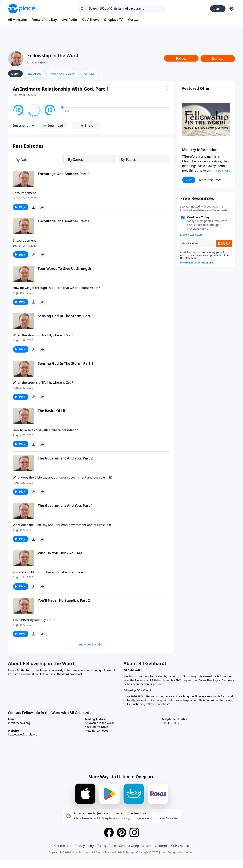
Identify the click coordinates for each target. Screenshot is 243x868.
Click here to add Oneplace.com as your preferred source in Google (125, 818)
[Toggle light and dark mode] (231, 9)
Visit (189, 180)
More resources (210, 180)
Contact (89, 74)
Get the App (63, 846)
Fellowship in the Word (53, 55)
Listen (15, 74)
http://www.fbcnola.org (23, 734)
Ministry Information (200, 150)
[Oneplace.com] (22, 9)
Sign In (218, 9)
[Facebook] (109, 832)
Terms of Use (106, 846)
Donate (218, 59)
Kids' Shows (91, 20)
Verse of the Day (45, 20)
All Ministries (18, 20)
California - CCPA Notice (172, 846)
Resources (35, 74)
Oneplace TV (113, 20)
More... (133, 20)
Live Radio (69, 20)
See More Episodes (91, 644)
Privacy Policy (84, 846)
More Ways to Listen (63, 74)
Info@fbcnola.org (19, 723)
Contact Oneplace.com (135, 846)
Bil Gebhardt (38, 62)
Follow (181, 58)
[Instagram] (134, 832)
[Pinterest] (122, 832)
